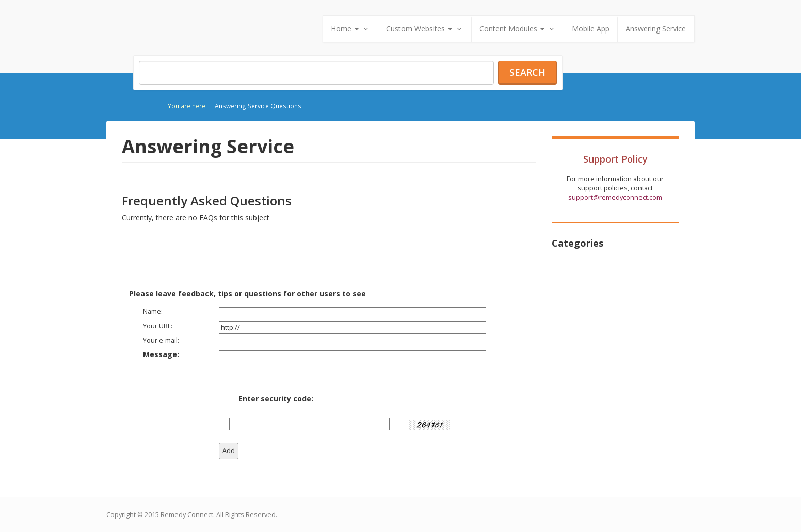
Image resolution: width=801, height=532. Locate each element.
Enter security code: (276, 399)
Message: (161, 354)
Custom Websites (425, 29)
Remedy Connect (187, 515)
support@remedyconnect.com (615, 197)
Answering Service (656, 29)
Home (350, 29)
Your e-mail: (161, 340)
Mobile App (591, 29)
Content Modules (518, 29)
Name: (153, 311)
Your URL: (158, 326)
